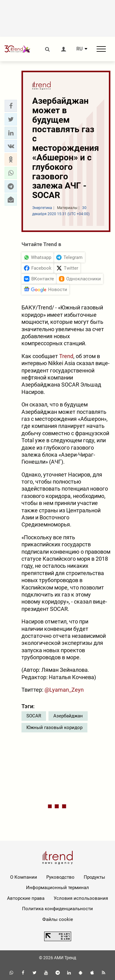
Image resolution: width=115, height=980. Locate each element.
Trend (66, 356)
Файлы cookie (58, 919)
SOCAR (34, 716)
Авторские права (26, 898)
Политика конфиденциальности (57, 909)
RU (79, 49)
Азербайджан (68, 716)
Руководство (60, 877)
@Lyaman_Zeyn (64, 690)
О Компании (24, 877)
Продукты (94, 877)
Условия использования (81, 898)
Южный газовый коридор (54, 728)
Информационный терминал (57, 888)
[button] (11, 106)
